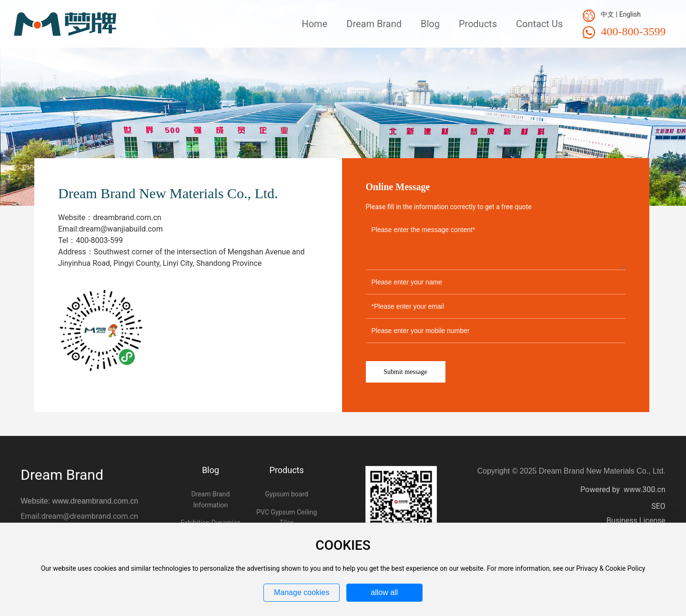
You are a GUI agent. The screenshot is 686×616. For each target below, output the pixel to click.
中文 (607, 14)
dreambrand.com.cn (127, 217)
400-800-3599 (633, 31)
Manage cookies (302, 592)
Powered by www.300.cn (623, 490)
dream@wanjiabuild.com (121, 229)
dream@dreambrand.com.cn (90, 516)
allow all (384, 592)
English (630, 14)
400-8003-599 (99, 240)
